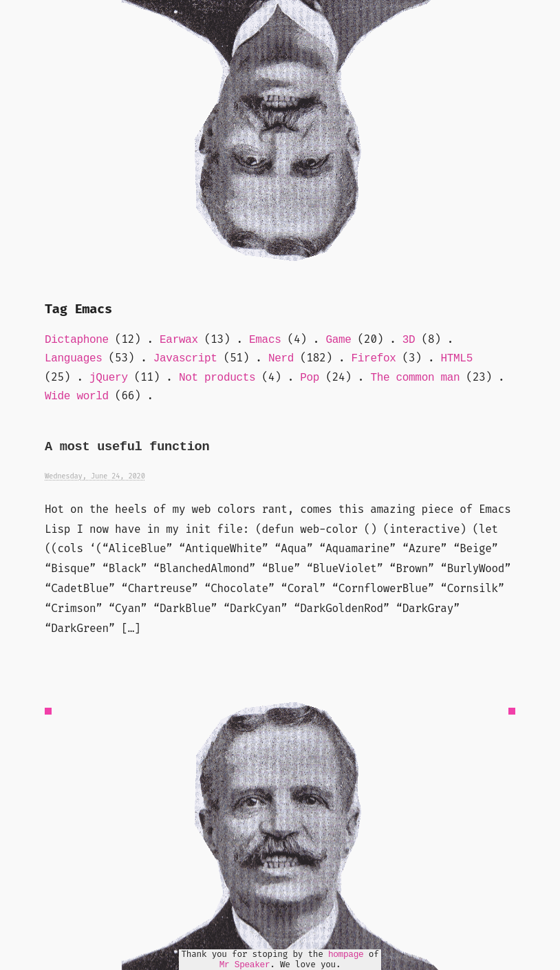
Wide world (77, 397)
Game (338, 340)
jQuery (109, 378)
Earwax (179, 340)
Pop (310, 378)
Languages (74, 359)
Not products (217, 378)
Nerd (281, 359)
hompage (346, 955)
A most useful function (127, 447)
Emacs (265, 340)
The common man (415, 378)
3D (409, 340)
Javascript (185, 359)
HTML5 (457, 359)
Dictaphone (77, 340)
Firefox (374, 359)
